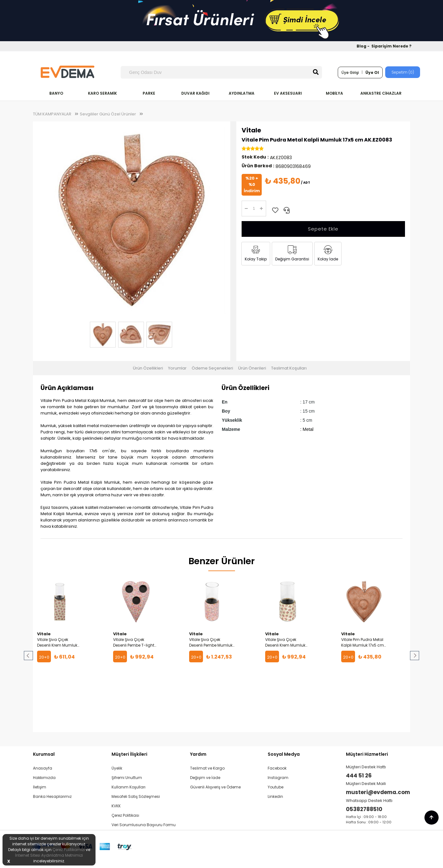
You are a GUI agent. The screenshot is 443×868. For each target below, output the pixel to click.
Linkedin (275, 796)
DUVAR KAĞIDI (195, 93)
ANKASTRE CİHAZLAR (381, 93)
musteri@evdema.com (378, 792)
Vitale (251, 130)
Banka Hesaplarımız (52, 796)
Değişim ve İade (205, 778)
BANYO (56, 93)
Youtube (276, 787)
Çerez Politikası (125, 815)
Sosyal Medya (284, 754)
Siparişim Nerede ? (391, 46)
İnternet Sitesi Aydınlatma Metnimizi (49, 855)
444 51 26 (359, 776)
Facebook (277, 768)
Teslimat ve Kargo (207, 768)
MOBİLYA (334, 93)
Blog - (364, 46)
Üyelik (117, 768)
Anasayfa (43, 768)
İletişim (40, 787)
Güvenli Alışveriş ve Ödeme (215, 787)
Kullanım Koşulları (129, 787)
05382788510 (364, 809)
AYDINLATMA (242, 93)
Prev (29, 656)
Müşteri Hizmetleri (367, 754)
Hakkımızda (44, 778)
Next (414, 656)
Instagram (278, 778)
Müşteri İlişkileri (129, 754)
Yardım (198, 754)
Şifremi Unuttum (127, 778)
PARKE (149, 93)
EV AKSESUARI (288, 93)
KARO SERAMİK (102, 93)
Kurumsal (44, 754)
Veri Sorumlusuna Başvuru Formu (144, 825)
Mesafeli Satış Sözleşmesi (136, 796)
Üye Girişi (350, 72)
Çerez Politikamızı (69, 850)
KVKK (116, 806)
